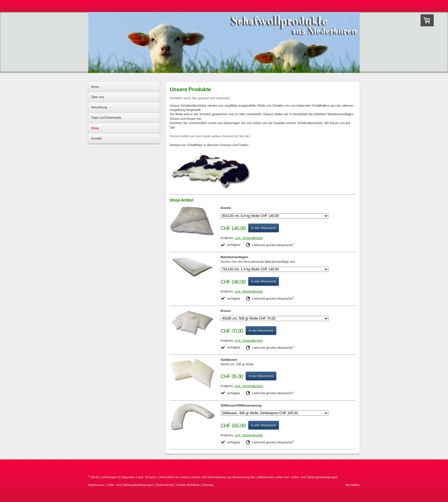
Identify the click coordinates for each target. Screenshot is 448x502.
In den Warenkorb (264, 228)
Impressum (96, 485)
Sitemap (208, 485)
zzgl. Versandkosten (249, 238)
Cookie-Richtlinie (188, 485)
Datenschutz (165, 485)
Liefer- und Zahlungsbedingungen (314, 477)
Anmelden (353, 485)
